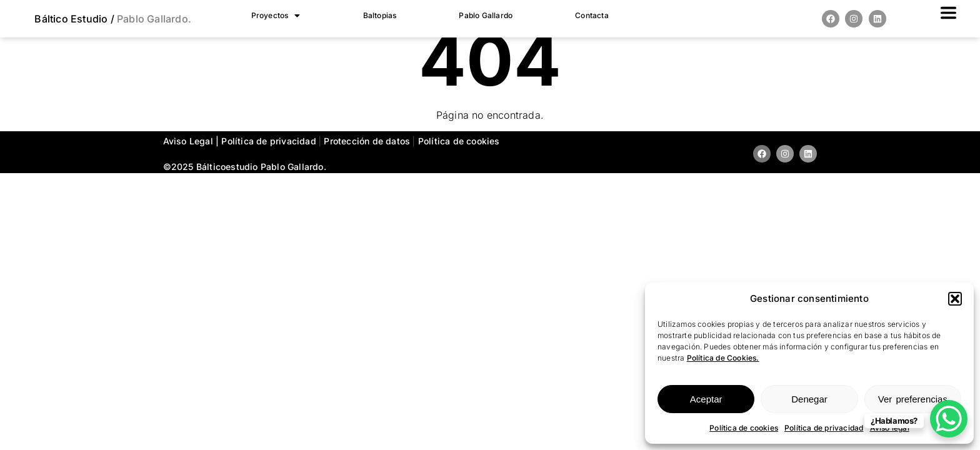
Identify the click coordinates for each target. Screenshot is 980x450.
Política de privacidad (824, 428)
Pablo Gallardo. (153, 19)
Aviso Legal (188, 141)
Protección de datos (368, 141)
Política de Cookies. (723, 358)
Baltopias (380, 15)
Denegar (809, 399)
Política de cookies (744, 428)
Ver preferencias (913, 399)
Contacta (592, 15)
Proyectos (276, 15)
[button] (955, 299)
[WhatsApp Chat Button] (949, 419)
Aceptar (706, 399)
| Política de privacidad (267, 141)
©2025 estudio (211, 167)
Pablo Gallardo (486, 15)
